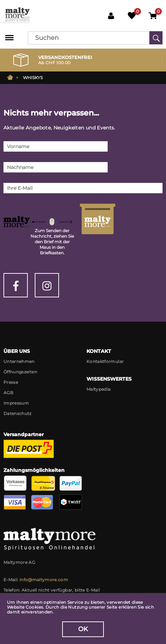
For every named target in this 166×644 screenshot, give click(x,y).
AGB (8, 393)
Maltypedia (99, 389)
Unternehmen (19, 361)
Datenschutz (18, 413)
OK (83, 629)
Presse (11, 382)
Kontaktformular (105, 361)
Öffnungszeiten (20, 372)
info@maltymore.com (44, 580)
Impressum (16, 403)
